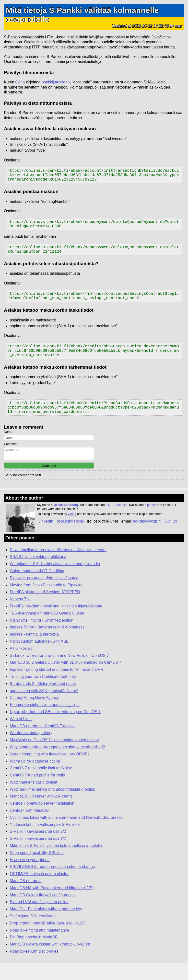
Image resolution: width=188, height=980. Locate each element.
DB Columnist (118, 522)
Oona (20, 82)
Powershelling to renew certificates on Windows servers (58, 567)
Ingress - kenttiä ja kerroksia (34, 651)
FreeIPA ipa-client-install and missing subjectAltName (56, 623)
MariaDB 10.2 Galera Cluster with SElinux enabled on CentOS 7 (65, 679)
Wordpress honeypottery (31, 750)
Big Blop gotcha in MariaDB (34, 954)
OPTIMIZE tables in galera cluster (39, 891)
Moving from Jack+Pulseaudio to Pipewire (46, 602)
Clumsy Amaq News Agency (34, 714)
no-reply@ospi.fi (147, 538)
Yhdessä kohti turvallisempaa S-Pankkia (45, 841)
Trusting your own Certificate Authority (43, 693)
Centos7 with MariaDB (29, 827)
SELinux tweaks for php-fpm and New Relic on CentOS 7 (59, 672)
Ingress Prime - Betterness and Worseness (47, 644)
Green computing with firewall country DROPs (50, 771)
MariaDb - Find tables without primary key (46, 926)
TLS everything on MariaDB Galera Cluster (47, 630)
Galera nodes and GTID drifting (37, 588)
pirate (151, 522)
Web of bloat (21, 736)
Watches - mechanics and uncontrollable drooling (53, 806)
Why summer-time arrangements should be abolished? (57, 764)
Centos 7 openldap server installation (42, 820)
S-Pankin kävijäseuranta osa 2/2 (38, 848)
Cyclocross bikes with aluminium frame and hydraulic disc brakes (66, 834)
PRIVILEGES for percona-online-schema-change (52, 883)
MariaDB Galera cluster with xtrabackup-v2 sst (50, 961)
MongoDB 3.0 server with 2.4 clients (41, 813)
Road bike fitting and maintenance (39, 947)
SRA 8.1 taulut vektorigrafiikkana (38, 574)
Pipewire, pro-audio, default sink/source (44, 595)
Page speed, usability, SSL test (37, 870)
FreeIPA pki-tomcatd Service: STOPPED (45, 609)
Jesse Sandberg (66, 522)
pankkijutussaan (56, 82)
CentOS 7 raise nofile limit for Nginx (41, 785)
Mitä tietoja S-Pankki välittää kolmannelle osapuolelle (56, 862)
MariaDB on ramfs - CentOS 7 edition (42, 743)
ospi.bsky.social (70, 538)
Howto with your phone (30, 877)
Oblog (72, 531)
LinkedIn (46, 538)
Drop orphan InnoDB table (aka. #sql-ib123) (48, 940)
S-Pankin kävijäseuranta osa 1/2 (38, 855)
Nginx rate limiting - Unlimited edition (42, 637)
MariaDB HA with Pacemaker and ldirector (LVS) (52, 905)
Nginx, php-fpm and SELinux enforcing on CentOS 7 (55, 729)
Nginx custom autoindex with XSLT (40, 658)
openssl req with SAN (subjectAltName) (44, 708)
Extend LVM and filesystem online (39, 919)
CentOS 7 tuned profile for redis (37, 792)
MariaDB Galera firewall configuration (42, 912)
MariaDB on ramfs (26, 898)
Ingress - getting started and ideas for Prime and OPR (57, 686)
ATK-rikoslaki (21, 665)
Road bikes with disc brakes (34, 968)
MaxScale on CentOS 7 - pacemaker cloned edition (54, 757)
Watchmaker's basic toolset (34, 799)
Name (8, 446)
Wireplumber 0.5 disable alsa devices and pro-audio (55, 581)
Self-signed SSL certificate (33, 933)
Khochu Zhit (20, 616)
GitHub (171, 538)
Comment (11, 459)
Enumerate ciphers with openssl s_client (45, 722)
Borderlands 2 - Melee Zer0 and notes (43, 701)
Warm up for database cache (35, 778)
